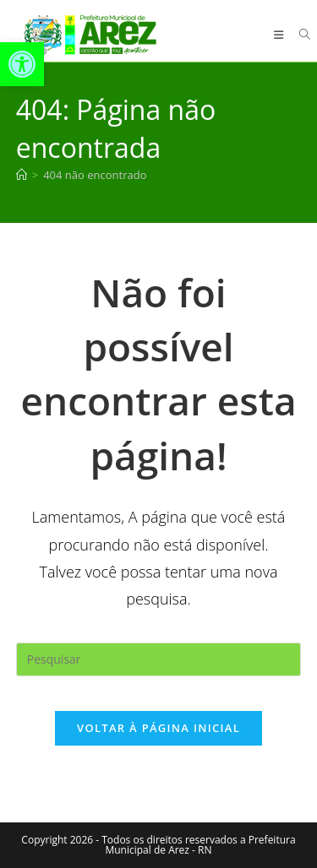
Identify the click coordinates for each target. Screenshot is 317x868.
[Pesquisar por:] (299, 35)
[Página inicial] (22, 175)
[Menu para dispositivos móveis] (281, 35)
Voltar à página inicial (158, 728)
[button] (22, 64)
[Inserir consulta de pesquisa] (159, 659)
